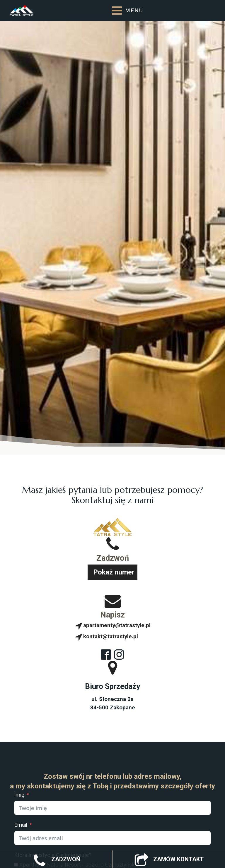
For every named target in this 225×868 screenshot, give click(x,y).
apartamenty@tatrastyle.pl (117, 625)
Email (21, 825)
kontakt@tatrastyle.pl (111, 637)
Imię (19, 795)
